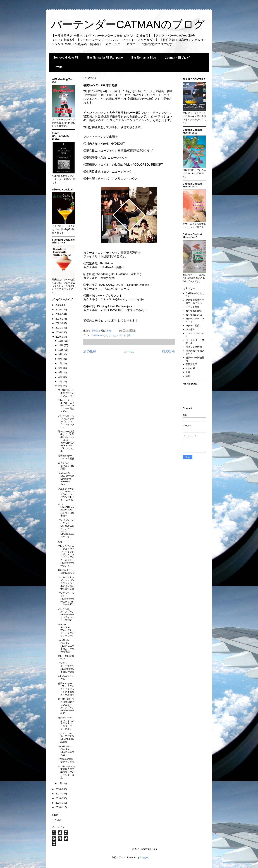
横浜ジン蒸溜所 (194, 347)
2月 (61, 386)
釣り (188, 372)
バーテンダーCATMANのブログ (128, 24)
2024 (58, 314)
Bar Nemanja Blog (144, 58)
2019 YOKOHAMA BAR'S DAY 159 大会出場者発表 (66, 510)
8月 (61, 359)
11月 (61, 345)
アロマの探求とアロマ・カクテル (195, 302)
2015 (58, 803)
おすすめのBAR (194, 311)
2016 (58, 798)
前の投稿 (168, 351)
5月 (61, 372)
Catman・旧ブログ (177, 58)
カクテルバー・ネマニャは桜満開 (66, 466)
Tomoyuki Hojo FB (66, 58)
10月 (61, 350)
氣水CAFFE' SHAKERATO (66, 571)
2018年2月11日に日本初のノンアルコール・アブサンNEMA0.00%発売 (66, 706)
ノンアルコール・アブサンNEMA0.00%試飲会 (66, 738)
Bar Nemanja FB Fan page (105, 58)
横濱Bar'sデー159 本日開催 (66, 457)
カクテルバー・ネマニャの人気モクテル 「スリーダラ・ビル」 (66, 723)
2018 (58, 789)
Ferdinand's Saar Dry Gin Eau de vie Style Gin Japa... (66, 479)
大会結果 (190, 368)
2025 (58, 310)
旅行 (188, 376)
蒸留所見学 (191, 364)
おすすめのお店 (194, 315)
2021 (58, 328)
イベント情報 (123, 335)
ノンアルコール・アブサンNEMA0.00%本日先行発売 (66, 668)
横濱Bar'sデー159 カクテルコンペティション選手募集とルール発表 (66, 689)
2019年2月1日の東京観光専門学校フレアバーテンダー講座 (66, 772)
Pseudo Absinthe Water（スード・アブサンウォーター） (66, 630)
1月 (61, 783)
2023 (58, 319)
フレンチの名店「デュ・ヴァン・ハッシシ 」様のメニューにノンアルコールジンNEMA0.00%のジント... (66, 556)
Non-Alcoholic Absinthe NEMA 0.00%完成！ (66, 751)
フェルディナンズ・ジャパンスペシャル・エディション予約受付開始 (66, 583)
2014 (58, 807)
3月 (61, 382)
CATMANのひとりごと (103, 335)
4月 (61, 377)
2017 (58, 794)
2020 (58, 332)
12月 (61, 341)
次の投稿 (90, 351)
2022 (58, 323)
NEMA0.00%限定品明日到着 (66, 761)
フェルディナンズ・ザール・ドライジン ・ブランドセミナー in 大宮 (66, 494)
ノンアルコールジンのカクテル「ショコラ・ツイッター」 (66, 421)
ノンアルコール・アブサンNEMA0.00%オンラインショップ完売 (66, 614)
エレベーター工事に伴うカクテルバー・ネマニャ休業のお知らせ (66, 406)
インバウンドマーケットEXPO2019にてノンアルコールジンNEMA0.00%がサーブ (66, 529)
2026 (58, 305)
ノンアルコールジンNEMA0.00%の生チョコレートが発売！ (66, 599)
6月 (61, 368)
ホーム (129, 351)
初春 (60, 542)
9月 (61, 354)
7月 (61, 363)
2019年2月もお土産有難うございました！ (66, 393)
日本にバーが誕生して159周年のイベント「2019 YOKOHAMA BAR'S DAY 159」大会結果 (66, 441)
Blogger (144, 857)
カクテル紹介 (193, 326)
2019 (58, 337)
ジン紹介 (190, 329)
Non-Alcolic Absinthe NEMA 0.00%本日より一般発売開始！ (66, 646)
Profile (58, 67)
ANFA (58, 820)
